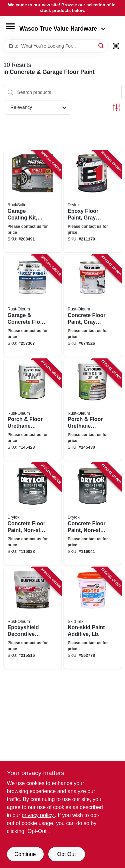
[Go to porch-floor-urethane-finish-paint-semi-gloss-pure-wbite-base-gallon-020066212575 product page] (33, 410)
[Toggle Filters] (116, 107)
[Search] (101, 45)
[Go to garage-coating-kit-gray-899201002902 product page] (33, 202)
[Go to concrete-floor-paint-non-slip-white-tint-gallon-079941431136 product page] (33, 514)
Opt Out (66, 854)
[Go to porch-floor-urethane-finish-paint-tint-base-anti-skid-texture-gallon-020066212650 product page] (93, 410)
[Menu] (10, 26)
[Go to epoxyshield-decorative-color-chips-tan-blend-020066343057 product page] (33, 618)
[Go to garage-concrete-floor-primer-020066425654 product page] (33, 306)
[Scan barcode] (116, 46)
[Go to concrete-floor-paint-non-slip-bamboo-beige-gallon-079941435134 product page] (93, 514)
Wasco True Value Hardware (62, 29)
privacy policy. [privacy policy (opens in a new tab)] (38, 815)
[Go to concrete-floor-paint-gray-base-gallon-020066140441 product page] (93, 306)
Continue (25, 854)
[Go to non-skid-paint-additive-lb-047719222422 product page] (93, 618)
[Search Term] (56, 46)
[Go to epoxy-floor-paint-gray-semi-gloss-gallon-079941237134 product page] (93, 202)
